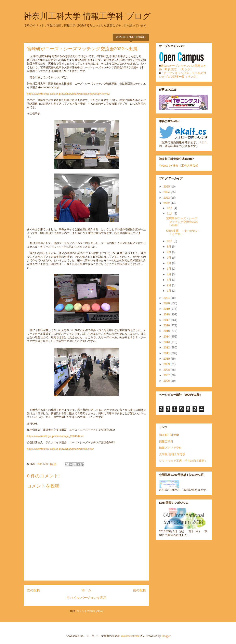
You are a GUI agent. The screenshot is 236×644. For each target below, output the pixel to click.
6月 (169, 263)
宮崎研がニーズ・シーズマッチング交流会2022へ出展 (182, 222)
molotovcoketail (130, 636)
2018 (167, 314)
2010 (167, 359)
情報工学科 (166, 441)
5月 (169, 269)
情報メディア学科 (170, 448)
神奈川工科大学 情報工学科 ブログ (87, 16)
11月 (170, 213)
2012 (167, 347)
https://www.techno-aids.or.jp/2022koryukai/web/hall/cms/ (60, 449)
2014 (167, 336)
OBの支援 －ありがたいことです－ (182, 232)
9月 (169, 246)
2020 (167, 303)
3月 (169, 280)
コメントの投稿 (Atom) (90, 611)
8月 (169, 252)
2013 (167, 342)
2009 (167, 364)
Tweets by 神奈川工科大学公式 (179, 166)
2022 (167, 203)
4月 (169, 274)
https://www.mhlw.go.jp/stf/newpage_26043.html (55, 436)
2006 (167, 381)
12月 (170, 208)
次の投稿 (34, 590)
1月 (169, 291)
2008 (167, 370)
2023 (167, 198)
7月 (169, 258)
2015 (167, 331)
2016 (167, 325)
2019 (167, 309)
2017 (167, 320)
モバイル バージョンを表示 (87, 598)
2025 (167, 186)
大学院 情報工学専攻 (172, 454)
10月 (170, 241)
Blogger (166, 636)
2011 (167, 353)
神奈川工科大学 (169, 435)
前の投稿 (140, 590)
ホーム (87, 590)
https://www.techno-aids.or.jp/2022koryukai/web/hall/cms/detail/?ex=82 (68, 94)
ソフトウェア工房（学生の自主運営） (183, 461)
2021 (167, 298)
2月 (169, 285)
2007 (167, 375)
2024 (167, 192)
